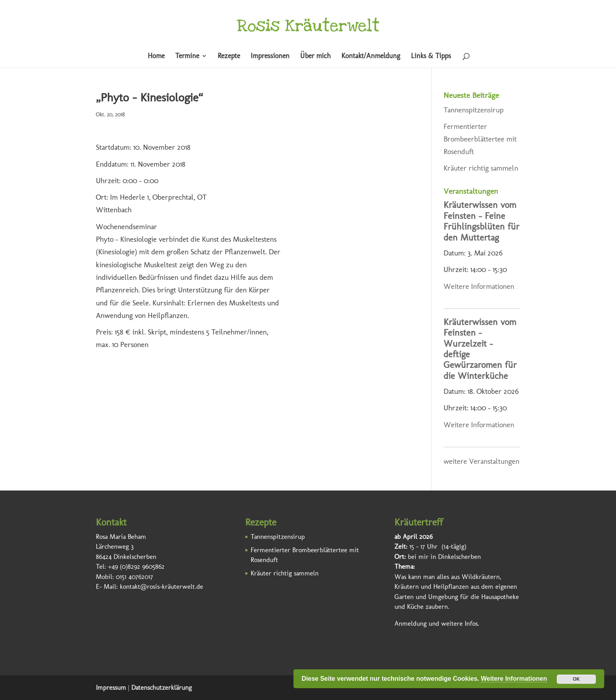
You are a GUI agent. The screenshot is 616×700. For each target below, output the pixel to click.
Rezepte (229, 57)
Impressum (111, 687)
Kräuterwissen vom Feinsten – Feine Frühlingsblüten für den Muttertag (481, 221)
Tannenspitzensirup (474, 110)
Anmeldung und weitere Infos (436, 623)
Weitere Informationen (479, 286)
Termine (187, 57)
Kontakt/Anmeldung (371, 57)
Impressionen (270, 57)
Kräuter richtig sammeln (481, 168)
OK (576, 679)
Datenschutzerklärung (161, 687)
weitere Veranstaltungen (481, 461)
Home (156, 57)
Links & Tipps (431, 57)
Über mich (315, 57)
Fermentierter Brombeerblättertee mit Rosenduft (480, 139)
